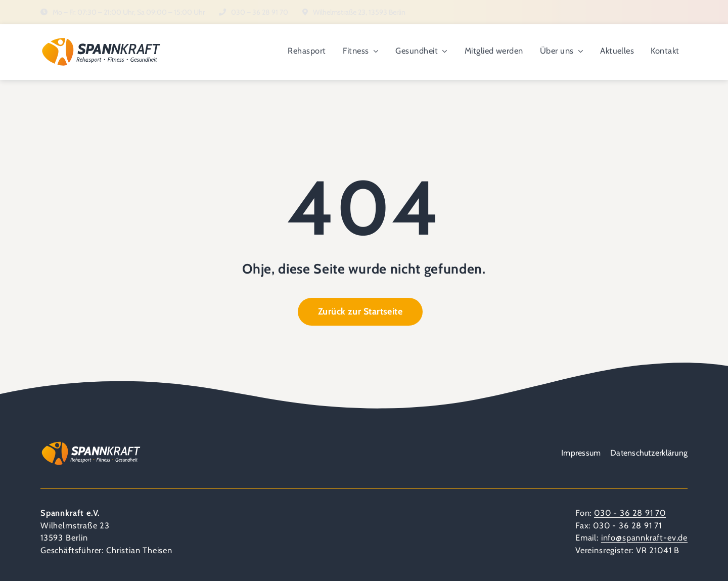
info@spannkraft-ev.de (644, 538)
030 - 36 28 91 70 (630, 513)
